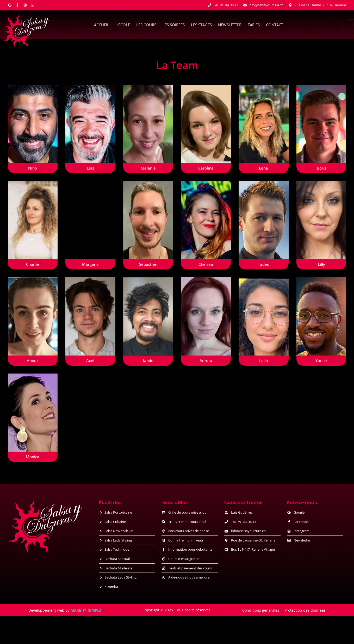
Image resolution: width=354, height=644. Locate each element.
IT (85, 610)
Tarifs (254, 25)
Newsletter (230, 25)
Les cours (146, 25)
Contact (275, 25)
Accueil (102, 25)
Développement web (46, 610)
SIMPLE (95, 610)
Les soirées (174, 25)
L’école (123, 25)
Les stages (201, 25)
